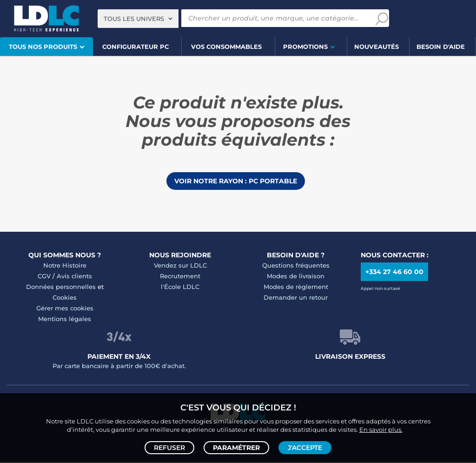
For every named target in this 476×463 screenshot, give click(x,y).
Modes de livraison (296, 277)
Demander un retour (296, 298)
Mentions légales (65, 320)
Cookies (65, 298)
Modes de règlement (296, 288)
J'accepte (305, 447)
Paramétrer (236, 447)
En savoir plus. (381, 429)
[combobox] (138, 19)
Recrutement (180, 277)
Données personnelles (61, 288)
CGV (44, 277)
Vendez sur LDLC (180, 266)
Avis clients (74, 277)
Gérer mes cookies (65, 309)
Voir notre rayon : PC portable (236, 181)
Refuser (169, 447)
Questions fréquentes (296, 266)
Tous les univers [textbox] (134, 19)
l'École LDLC (180, 288)
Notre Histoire (65, 266)
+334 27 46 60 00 (394, 273)
